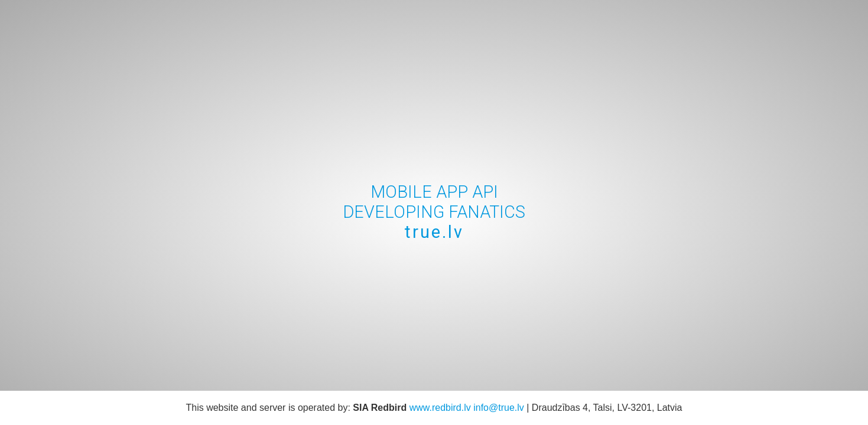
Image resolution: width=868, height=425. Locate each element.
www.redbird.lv (440, 408)
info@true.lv (499, 408)
